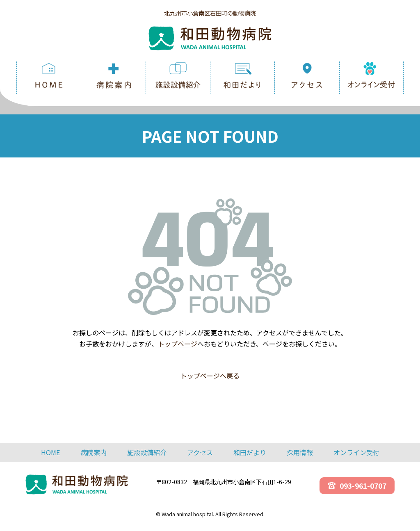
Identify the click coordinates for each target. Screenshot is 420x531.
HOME (50, 452)
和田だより (250, 452)
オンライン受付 (356, 452)
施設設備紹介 (147, 452)
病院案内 (94, 452)
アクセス (200, 452)
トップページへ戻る (210, 376)
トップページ (178, 344)
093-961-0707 (357, 486)
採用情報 (300, 452)
